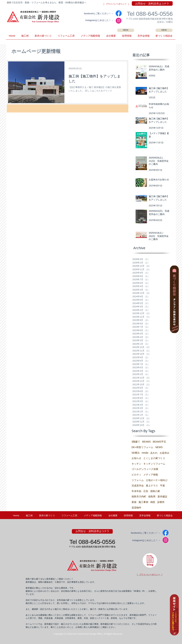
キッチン (136, 464)
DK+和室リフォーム (143, 447)
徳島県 (152, 496)
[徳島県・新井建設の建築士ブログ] (150, 560)
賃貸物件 (136, 508)
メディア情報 (151, 475)
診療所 (161, 502)
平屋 (162, 486)
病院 (153, 502)
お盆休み (165, 453)
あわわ (154, 453)
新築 (134, 502)
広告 (146, 491)
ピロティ (136, 475)
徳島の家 (155, 491)
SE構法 (136, 453)
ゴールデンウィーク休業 (145, 469)
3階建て (136, 442)
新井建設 (162, 496)
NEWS (159, 447)
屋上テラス (152, 486)
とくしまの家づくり (154, 458)
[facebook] (119, 13)
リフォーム (138, 480)
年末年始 (136, 491)
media (145, 453)
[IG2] (119, 21)
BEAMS (146, 442)
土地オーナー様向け (157, 480)
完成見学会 (138, 486)
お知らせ (136, 458)
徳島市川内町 (139, 496)
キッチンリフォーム (154, 464)
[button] (144, 37)
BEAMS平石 (159, 442)
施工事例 (143, 502)
